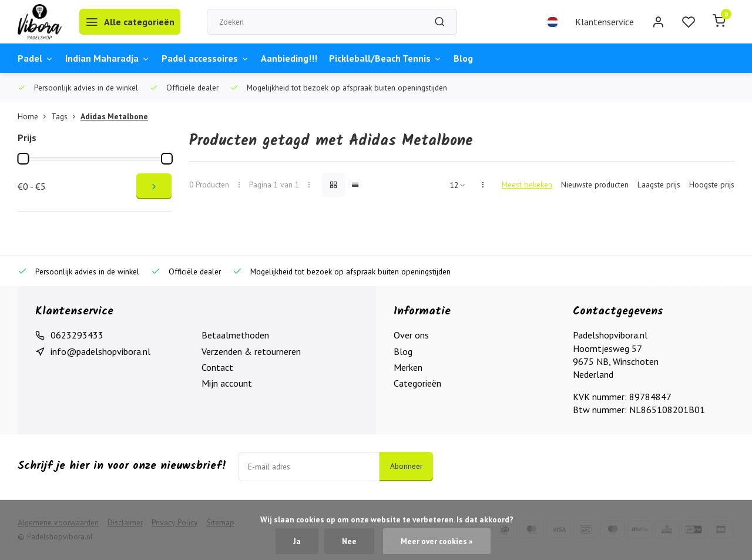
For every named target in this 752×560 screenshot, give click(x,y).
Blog (463, 58)
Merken (408, 367)
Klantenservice (605, 22)
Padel (36, 58)
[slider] (23, 159)
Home (34, 116)
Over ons (411, 335)
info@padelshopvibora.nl (100, 351)
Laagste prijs (659, 185)
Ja (297, 541)
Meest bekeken (527, 185)
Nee (349, 541)
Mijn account (227, 383)
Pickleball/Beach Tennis (385, 58)
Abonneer (406, 466)
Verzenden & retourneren (251, 351)
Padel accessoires (205, 58)
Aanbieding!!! (289, 58)
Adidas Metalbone (114, 116)
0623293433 (77, 335)
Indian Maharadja (108, 58)
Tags (66, 116)
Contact (217, 367)
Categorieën (417, 383)
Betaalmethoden (235, 335)
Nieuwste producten (595, 185)
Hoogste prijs (712, 185)
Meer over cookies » (437, 541)
